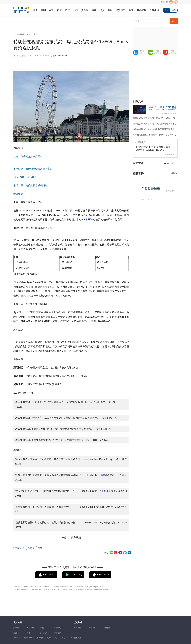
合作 (28, 34)
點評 (131, 10)
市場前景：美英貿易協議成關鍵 (30, 185)
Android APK (103, 575)
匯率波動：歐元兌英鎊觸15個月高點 (33, 169)
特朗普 (19, 548)
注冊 (174, 10)
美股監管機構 (152, 190)
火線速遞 (18, 623)
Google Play (76, 575)
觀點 (110, 10)
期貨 (102, 10)
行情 (59, 10)
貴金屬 (85, 10)
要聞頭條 (30, 628)
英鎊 (30, 548)
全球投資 (154, 10)
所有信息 (44, 633)
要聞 (43, 10)
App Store (48, 575)
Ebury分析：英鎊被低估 (26, 177)
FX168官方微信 (158, 52)
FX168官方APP (143, 52)
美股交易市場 (146, 199)
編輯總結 (18, 194)
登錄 (167, 10)
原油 (94, 10)
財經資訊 (57, 633)
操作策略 (57, 628)
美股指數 (169, 191)
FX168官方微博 (172, 52)
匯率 (91, 220)
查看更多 (174, 173)
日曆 (67, 10)
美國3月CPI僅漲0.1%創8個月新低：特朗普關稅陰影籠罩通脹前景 (163, 109)
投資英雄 (121, 10)
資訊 (35, 10)
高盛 (103, 475)
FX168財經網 (19, 34)
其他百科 (107, 628)
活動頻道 (78, 623)
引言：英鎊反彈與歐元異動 (28, 157)
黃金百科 (77, 628)
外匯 (76, 10)
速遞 (51, 10)
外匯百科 (92, 628)
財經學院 (141, 10)
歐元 (40, 548)
